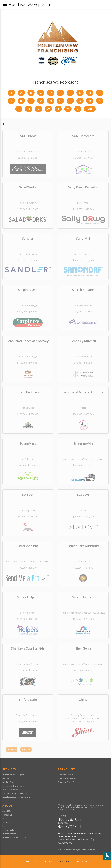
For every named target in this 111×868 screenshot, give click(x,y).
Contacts (82, 862)
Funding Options (10, 782)
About (38, 862)
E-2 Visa (6, 778)
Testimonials (8, 830)
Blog (4, 826)
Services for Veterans (12, 790)
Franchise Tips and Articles (14, 837)
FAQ (4, 819)
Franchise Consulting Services (15, 775)
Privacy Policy (65, 843)
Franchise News (9, 834)
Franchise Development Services (17, 797)
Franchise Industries (67, 778)
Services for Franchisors (13, 786)
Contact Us (7, 815)
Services (50, 862)
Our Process (8, 822)
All (90, 109)
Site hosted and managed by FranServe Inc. (77, 849)
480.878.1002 (70, 819)
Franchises (65, 862)
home (27, 862)
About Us (7, 811)
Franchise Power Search (68, 782)
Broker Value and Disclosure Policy (76, 839)
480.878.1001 (70, 826)
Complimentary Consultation (15, 794)
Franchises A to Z (65, 775)
